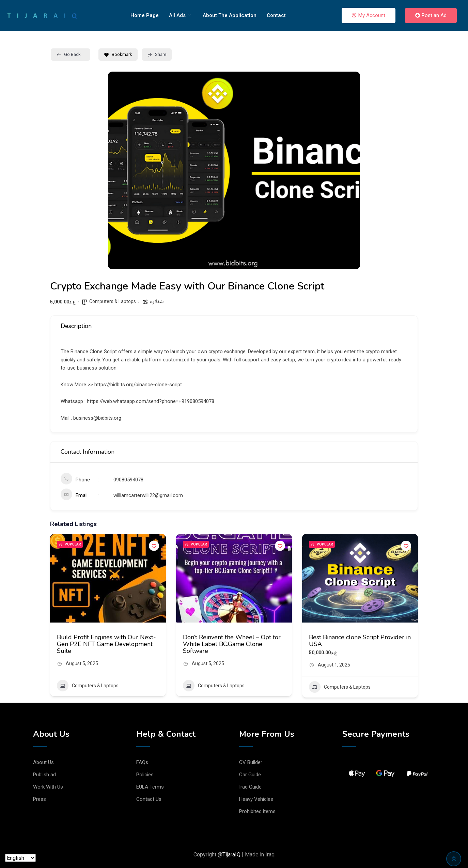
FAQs (142, 762)
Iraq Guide (250, 787)
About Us (43, 762)
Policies (145, 775)
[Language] (20, 858)
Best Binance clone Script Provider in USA (360, 641)
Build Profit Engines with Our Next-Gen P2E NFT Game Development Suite (106, 644)
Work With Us (48, 787)
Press (40, 799)
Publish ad (44, 775)
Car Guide (250, 775)
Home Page (145, 15)
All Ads (180, 15)
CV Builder (251, 762)
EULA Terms (150, 787)
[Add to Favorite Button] (154, 546)
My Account (369, 15)
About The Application (230, 15)
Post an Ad (431, 15)
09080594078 (128, 480)
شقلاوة (157, 301)
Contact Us (149, 799)
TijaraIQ (231, 855)
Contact (276, 15)
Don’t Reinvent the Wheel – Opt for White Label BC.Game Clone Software (232, 644)
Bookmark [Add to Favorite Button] (118, 54)
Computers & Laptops (113, 301)
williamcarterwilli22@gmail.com (148, 495)
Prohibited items (257, 811)
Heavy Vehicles (256, 799)
